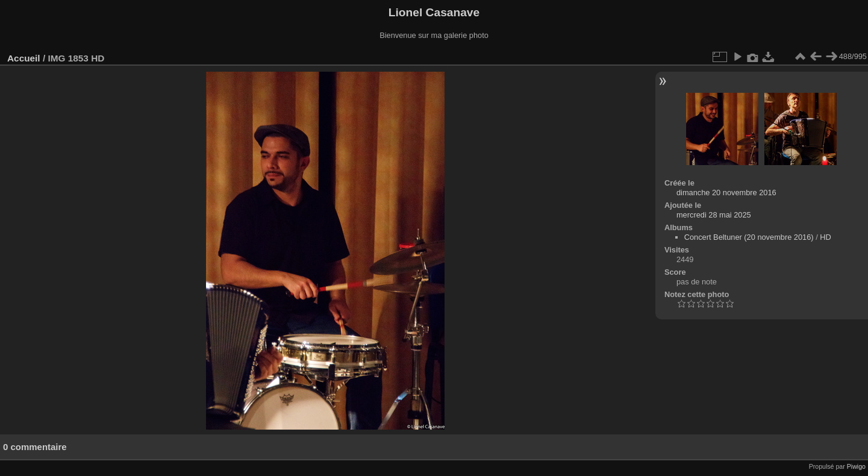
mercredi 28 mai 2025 (714, 215)
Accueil (24, 58)
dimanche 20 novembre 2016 (726, 193)
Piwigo (856, 466)
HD (825, 237)
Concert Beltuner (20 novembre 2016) (749, 237)
